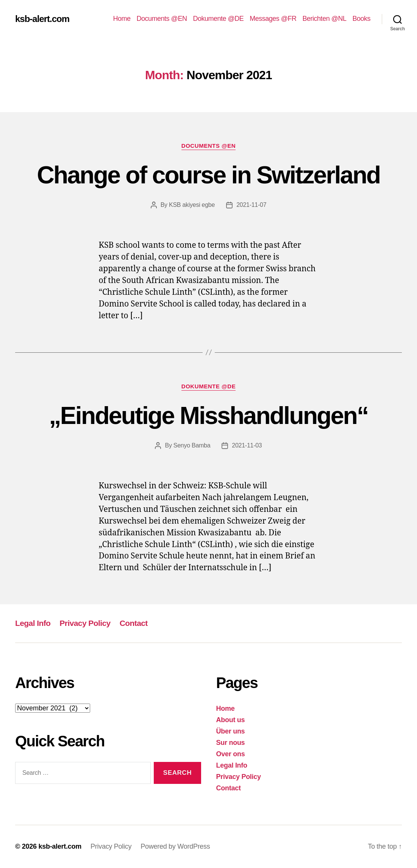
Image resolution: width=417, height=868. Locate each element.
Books (361, 19)
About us (231, 720)
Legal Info (33, 623)
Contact (134, 623)
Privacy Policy (85, 623)
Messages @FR (273, 19)
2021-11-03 (247, 445)
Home (122, 19)
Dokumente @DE (218, 19)
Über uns (231, 731)
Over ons (231, 754)
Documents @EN (162, 19)
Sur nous (231, 743)
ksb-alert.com (42, 19)
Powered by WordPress (175, 846)
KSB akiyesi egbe (192, 205)
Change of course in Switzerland (208, 175)
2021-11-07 (251, 205)
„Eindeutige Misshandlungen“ (209, 416)
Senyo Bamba (192, 445)
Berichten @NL (325, 19)
